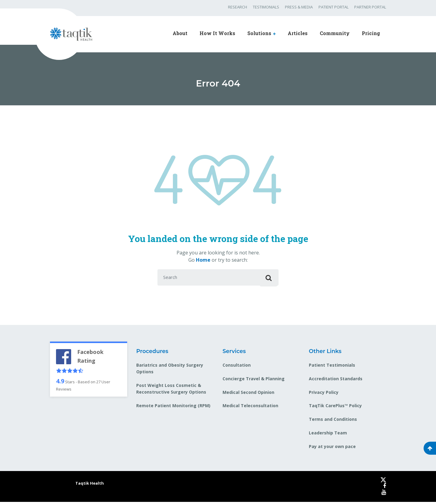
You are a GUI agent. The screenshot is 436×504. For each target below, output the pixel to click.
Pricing (371, 33)
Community (335, 33)
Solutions (259, 33)
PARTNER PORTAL (370, 7)
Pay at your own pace (332, 448)
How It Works (217, 33)
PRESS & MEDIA (299, 7)
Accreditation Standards (336, 380)
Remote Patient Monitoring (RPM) (173, 408)
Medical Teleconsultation (250, 408)
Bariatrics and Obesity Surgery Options (170, 370)
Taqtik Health (90, 485)
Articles (298, 33)
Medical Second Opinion (248, 394)
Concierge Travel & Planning (254, 380)
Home (203, 260)
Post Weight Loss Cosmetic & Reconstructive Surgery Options (171, 391)
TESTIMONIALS (266, 7)
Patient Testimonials (332, 367)
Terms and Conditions (333, 421)
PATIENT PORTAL (334, 7)
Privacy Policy (324, 394)
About (180, 33)
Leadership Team (328, 435)
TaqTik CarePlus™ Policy (335, 408)
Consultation (237, 367)
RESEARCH (238, 7)
